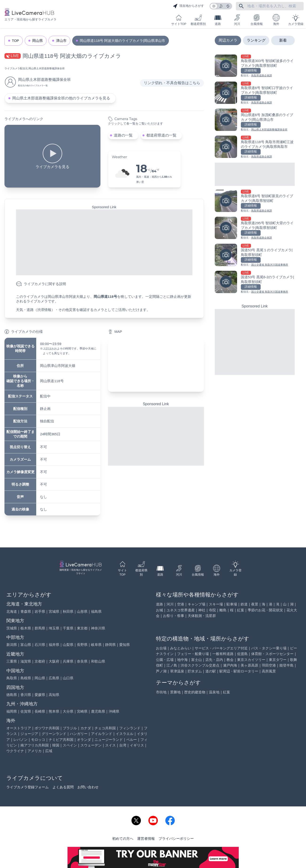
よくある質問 (63, 787)
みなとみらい (181, 648)
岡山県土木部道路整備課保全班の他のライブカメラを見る (61, 98)
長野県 (82, 645)
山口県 (68, 678)
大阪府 (54, 661)
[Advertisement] (104, 242)
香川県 (26, 695)
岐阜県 (96, 645)
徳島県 (12, 695)
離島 (223, 610)
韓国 (56, 745)
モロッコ (38, 740)
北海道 (12, 611)
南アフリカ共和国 (35, 745)
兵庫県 (68, 661)
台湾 (123, 745)
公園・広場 (165, 660)
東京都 (82, 628)
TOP (16, 41)
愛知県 (125, 645)
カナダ (86, 728)
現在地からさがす (188, 6)
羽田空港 (269, 665)
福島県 (96, 611)
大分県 (68, 711)
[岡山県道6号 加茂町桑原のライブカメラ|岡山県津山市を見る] (255, 120)
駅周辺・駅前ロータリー (239, 671)
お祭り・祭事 (174, 616)
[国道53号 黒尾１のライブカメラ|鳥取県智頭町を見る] (255, 255)
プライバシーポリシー (176, 839)
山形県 (82, 611)
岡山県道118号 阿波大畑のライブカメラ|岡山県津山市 (122, 41)
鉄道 (244, 604)
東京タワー (278, 660)
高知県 (54, 695)
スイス (110, 745)
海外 (276, 20)
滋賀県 (26, 661)
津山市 (61, 41)
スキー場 (216, 604)
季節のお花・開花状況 (265, 610)
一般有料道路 (223, 654)
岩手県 (40, 611)
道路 (218, 20)
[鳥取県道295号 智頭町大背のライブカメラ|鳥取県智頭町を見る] (255, 228)
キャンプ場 (197, 604)
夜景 (255, 604)
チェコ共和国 (105, 728)
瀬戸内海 (230, 665)
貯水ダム (195, 671)
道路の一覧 (123, 135)
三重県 (12, 661)
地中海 (182, 660)
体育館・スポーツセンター (272, 654)
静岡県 (110, 645)
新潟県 (12, 645)
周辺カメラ (228, 40)
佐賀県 (26, 711)
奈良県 (82, 661)
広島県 (54, 678)
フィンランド (130, 728)
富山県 (26, 645)
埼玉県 (54, 628)
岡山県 (38, 41)
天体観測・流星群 (202, 616)
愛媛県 (40, 695)
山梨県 (68, 645)
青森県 (26, 611)
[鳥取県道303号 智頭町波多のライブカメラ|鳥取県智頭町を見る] (255, 66)
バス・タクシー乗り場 (269, 648)
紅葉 (241, 610)
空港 (181, 604)
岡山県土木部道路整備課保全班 (47, 68)
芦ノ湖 (161, 671)
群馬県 (40, 628)
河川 (237, 20)
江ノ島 (172, 665)
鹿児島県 (98, 711)
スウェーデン (91, 745)
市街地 (161, 692)
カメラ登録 (296, 20)
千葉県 (68, 628)
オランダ (84, 740)
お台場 (161, 648)
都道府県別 (198, 20)
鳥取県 (12, 678)
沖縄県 (114, 711)
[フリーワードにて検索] (241, 6)
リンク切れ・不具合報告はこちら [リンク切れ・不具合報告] (172, 83)
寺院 (212, 610)
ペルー (132, 740)
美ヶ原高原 (249, 665)
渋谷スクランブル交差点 (200, 665)
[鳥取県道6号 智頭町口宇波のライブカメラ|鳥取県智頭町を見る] (255, 93)
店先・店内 (214, 660)
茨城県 (12, 628)
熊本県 (54, 711)
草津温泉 (177, 671)
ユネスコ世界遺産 (181, 610)
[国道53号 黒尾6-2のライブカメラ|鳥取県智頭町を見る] (255, 282)
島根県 (26, 678)
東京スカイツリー (251, 660)
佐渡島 (242, 654)
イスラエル (125, 734)
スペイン (70, 745)
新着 (283, 40)
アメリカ (35, 751)
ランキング (256, 40)
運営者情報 (146, 839)
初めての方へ (123, 839)
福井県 (54, 645)
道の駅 (211, 671)
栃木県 (26, 628)
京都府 (40, 661)
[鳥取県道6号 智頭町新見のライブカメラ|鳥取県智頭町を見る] (255, 201)
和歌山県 (98, 661)
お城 (159, 610)
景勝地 (175, 692)
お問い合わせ (88, 787)
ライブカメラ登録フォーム (28, 787)
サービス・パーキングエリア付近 (221, 648)
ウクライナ (15, 751)
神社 (202, 610)
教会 (230, 660)
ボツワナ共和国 (47, 728)
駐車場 (232, 604)
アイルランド (102, 734)
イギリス (137, 745)
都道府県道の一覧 (161, 135)
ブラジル (70, 728)
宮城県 (54, 611)
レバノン (20, 740)
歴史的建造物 (195, 692)
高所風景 (269, 671)
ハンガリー (79, 734)
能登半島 (286, 665)
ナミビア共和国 (61, 740)
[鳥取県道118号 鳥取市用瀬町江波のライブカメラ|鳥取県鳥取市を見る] (255, 147)
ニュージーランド (109, 740)
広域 (49, 751)
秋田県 (68, 611)
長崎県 (40, 711)
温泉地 (214, 692)
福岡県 (12, 711)
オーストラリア (19, 728)
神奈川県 (98, 628)
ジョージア (29, 734)
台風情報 (257, 20)
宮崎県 (82, 711)
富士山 (197, 660)
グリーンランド (54, 734)
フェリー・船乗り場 (193, 654)
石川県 (40, 645)
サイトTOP (179, 20)
